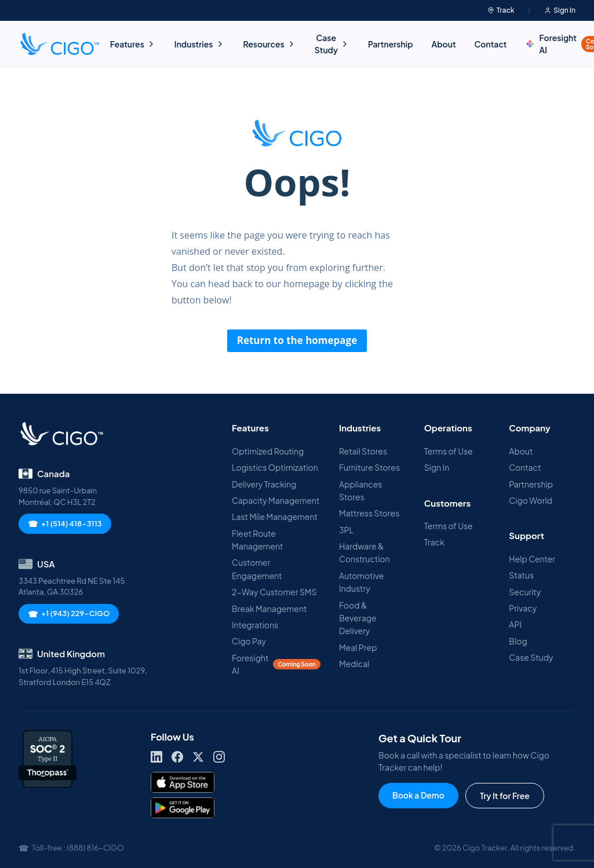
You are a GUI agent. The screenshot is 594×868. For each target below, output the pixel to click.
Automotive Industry (361, 582)
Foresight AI (276, 664)
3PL (346, 530)
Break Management (269, 609)
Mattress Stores (369, 513)
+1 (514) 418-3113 (65, 523)
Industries (200, 44)
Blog (518, 641)
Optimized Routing (268, 451)
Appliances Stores (360, 490)
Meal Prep (358, 647)
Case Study (332, 44)
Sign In (560, 10)
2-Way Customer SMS (274, 592)
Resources (270, 44)
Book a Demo (418, 795)
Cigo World (531, 500)
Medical (354, 664)
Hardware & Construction (365, 552)
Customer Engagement (257, 569)
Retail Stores (363, 451)
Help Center (532, 559)
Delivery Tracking (264, 484)
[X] (198, 757)
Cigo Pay (249, 641)
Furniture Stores (369, 467)
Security (525, 592)
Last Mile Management (275, 517)
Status (521, 575)
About (444, 44)
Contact (491, 44)
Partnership (391, 44)
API (515, 624)
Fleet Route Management (257, 540)
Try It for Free (505, 796)
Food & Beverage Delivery (358, 618)
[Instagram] (219, 757)
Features (133, 44)
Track (501, 10)
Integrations (255, 625)
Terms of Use (449, 451)
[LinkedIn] (156, 757)
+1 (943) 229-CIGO (69, 614)
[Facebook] (177, 757)
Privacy (523, 608)
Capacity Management (276, 500)
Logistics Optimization (275, 467)
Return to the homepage (297, 340)
